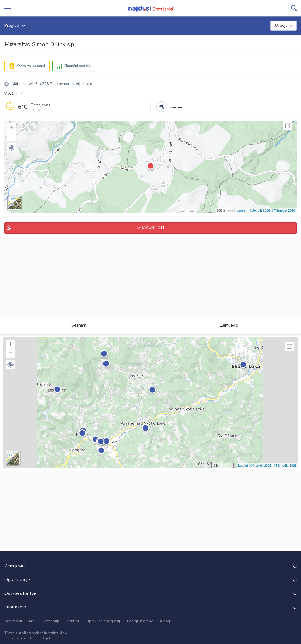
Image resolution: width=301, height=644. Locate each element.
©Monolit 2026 (259, 210)
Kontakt (73, 621)
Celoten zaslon (288, 126)
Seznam (75, 325)
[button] (12, 148)
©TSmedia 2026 (283, 210)
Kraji (33, 621)
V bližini (11, 93)
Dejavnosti (13, 621)
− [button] (12, 137)
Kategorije (51, 621)
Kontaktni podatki (31, 66)
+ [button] (12, 128)
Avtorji (165, 621)
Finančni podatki (78, 66)
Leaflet (241, 210)
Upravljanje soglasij (103, 621)
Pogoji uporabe (140, 621)
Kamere (176, 107)
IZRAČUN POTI (151, 228)
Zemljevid (226, 325)
